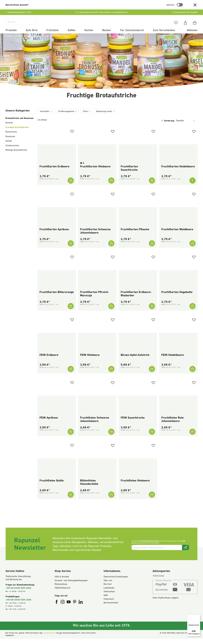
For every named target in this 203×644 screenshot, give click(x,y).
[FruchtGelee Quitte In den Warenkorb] (71, 500)
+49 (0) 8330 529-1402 (18, 593)
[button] (195, 5)
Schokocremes (12, 151)
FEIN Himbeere (90, 360)
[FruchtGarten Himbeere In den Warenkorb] (111, 186)
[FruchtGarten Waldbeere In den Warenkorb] (193, 249)
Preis (85, 116)
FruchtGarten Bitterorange (57, 297)
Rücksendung (61, 589)
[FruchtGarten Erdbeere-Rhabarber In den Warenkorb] (152, 311)
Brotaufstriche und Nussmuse (19, 123)
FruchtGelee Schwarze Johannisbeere (95, 424)
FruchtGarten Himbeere (95, 172)
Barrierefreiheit (111, 608)
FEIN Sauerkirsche (133, 423)
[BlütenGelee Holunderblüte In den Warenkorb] (111, 500)
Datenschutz (109, 597)
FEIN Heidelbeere (173, 360)
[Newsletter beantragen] (186, 553)
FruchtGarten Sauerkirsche (129, 173)
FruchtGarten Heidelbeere (178, 172)
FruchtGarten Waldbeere (177, 234)
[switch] (180, 5)
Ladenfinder (109, 593)
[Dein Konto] (185, 25)
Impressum (109, 604)
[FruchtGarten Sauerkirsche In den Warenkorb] (152, 186)
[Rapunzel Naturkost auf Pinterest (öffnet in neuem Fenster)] (75, 608)
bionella (9, 128)
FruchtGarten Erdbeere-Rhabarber (136, 299)
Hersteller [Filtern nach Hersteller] (45, 116)
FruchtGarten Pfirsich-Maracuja (95, 299)
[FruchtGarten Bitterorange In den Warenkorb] (71, 311)
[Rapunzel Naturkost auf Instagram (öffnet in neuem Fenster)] (63, 608)
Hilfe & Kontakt (62, 582)
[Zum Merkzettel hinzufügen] (72, 137)
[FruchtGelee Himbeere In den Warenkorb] (152, 500)
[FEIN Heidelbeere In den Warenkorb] (193, 374)
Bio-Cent (108, 589)
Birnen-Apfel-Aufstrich (135, 360)
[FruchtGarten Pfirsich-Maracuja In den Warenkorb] (111, 311)
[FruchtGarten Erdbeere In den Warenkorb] (71, 186)
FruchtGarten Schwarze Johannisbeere (95, 236)
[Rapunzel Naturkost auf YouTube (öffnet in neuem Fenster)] (69, 608)
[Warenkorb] (195, 25)
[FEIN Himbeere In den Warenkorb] (111, 374)
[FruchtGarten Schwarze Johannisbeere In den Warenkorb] (111, 249)
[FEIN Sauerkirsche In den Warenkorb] (152, 437)
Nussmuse (10, 141)
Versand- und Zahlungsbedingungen (71, 585)
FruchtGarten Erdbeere (54, 172)
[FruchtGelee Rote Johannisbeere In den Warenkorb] (193, 437)
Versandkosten (49, 638)
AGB (184, 546)
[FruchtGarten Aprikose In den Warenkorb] (71, 249)
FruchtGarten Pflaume (135, 234)
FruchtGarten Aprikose (54, 234)
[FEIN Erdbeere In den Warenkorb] (71, 374)
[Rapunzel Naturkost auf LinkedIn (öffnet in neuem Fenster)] (81, 608)
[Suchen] (21, 24)
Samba (9, 146)
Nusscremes (11, 137)
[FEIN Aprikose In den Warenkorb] (71, 437)
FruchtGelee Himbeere (135, 485)
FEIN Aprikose (49, 423)
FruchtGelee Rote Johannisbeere (172, 424)
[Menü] (199, 616)
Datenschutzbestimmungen (150, 546)
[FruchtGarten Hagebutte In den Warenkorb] (193, 311)
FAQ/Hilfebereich (63, 593)
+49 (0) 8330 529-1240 (18, 605)
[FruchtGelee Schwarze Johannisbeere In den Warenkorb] (111, 437)
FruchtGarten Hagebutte (177, 297)
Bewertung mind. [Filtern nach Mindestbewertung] (104, 116)
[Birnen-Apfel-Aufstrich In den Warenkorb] (152, 374)
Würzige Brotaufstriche (16, 155)
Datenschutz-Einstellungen (116, 582)
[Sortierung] (186, 126)
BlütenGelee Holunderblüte (89, 487)
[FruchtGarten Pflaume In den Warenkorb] (152, 249)
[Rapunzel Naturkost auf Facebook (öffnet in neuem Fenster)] (57, 608)
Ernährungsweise (66, 116)
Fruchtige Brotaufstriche (17, 132)
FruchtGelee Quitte (52, 485)
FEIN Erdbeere (49, 360)
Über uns (108, 585)
